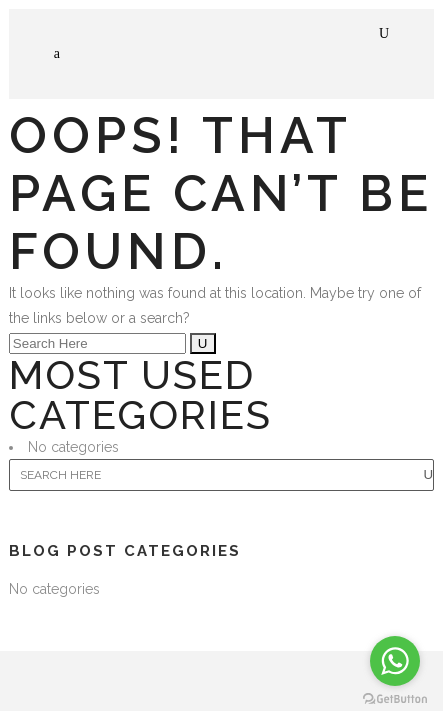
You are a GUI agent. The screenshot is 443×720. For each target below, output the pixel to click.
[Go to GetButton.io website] (395, 699)
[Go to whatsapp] (395, 661)
